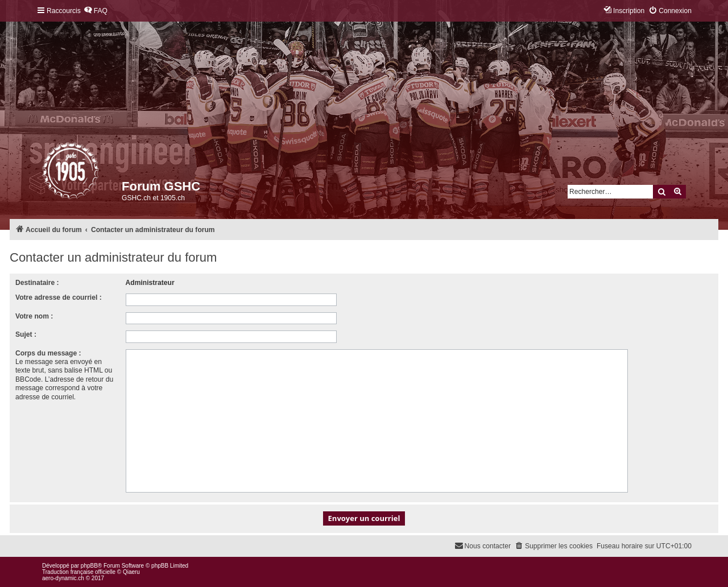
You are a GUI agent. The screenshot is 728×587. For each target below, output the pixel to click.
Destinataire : (37, 283)
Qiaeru (131, 572)
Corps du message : (48, 353)
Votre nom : (34, 316)
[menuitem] (96, 11)
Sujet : (26, 334)
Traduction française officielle (79, 572)
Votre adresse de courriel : (59, 297)
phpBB (89, 566)
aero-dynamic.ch (63, 578)
